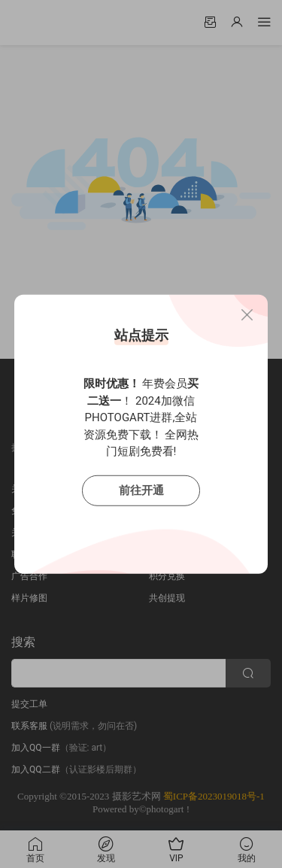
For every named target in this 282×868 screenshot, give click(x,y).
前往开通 (141, 490)
